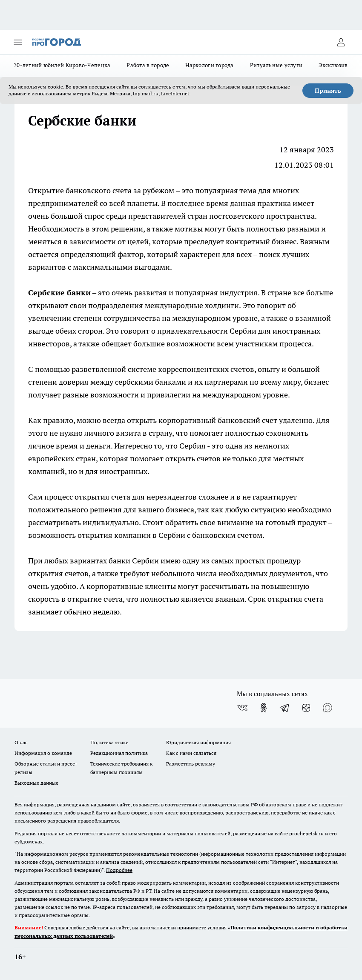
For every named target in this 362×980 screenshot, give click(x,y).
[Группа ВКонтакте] (242, 708)
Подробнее (119, 870)
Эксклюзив (333, 65)
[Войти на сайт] (341, 42)
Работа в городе (148, 65)
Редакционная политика (119, 753)
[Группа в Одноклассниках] (264, 708)
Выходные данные (36, 783)
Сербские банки (59, 293)
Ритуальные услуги (276, 65)
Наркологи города (209, 65)
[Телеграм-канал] (285, 708)
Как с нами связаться (191, 753)
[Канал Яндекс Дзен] (306, 708)
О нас (21, 742)
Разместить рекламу (191, 764)
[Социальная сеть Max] (328, 708)
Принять (328, 91)
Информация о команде (43, 753)
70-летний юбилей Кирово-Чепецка (62, 65)
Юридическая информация (198, 742)
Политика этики (109, 742)
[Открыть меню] (18, 42)
